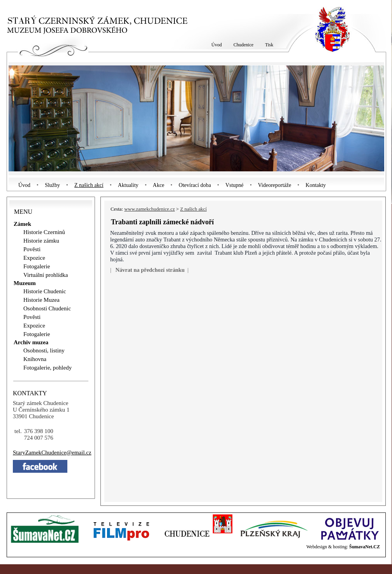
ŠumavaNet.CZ (365, 547)
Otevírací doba (195, 185)
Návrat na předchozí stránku (150, 270)
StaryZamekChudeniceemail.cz (52, 453)
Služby (52, 185)
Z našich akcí (89, 185)
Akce (159, 185)
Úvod (24, 185)
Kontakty (316, 185)
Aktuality (128, 185)
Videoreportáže (275, 185)
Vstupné (235, 185)
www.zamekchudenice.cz (149, 209)
